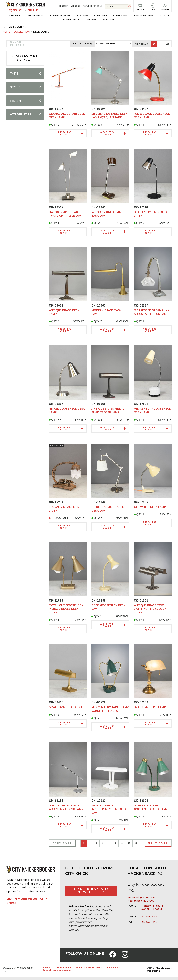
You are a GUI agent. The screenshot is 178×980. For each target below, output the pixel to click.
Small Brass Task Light (67, 707)
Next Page (158, 843)
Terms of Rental (63, 967)
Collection (22, 32)
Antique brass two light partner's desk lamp (150, 609)
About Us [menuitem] (75, 6)
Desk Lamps (41, 32)
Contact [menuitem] (63, 6)
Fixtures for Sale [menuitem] (92, 6)
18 (129, 843)
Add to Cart (70, 133)
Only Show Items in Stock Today (27, 58)
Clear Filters (17, 44)
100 (167, 44)
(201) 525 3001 (15, 10)
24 (154, 44)
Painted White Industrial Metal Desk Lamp (109, 809)
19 (136, 843)
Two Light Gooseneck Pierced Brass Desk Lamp (66, 609)
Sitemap (47, 967)
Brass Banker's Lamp (150, 707)
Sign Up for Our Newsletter (91, 891)
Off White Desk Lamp (150, 507)
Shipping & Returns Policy (89, 967)
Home (6, 32)
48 (161, 44)
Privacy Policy (114, 967)
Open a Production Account (56, 970)
